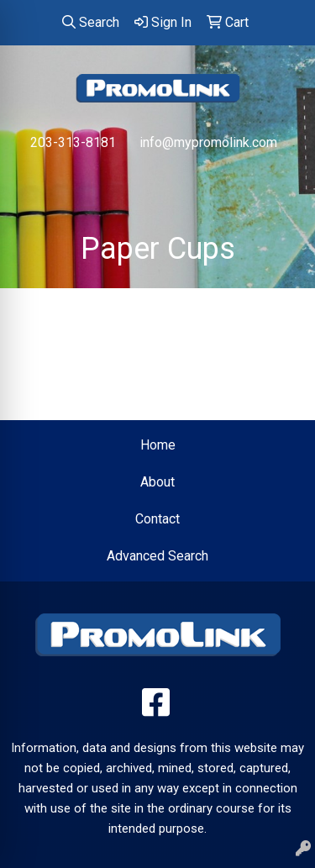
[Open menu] (281, 178)
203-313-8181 (73, 142)
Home (158, 445)
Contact (157, 519)
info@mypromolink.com (208, 142)
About (157, 482)
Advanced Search (157, 556)
